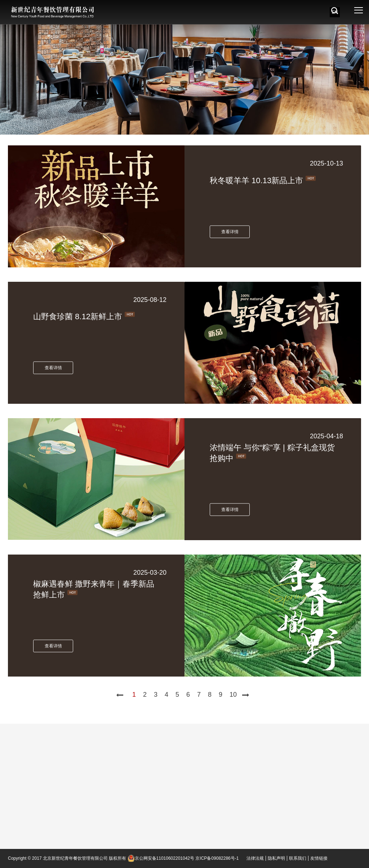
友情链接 (319, 858)
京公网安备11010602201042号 (161, 858)
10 (233, 695)
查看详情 (230, 231)
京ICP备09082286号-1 (217, 858)
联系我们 (298, 858)
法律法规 (255, 858)
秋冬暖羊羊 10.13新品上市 (256, 180)
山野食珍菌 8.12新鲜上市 (78, 317)
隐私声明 (276, 858)
